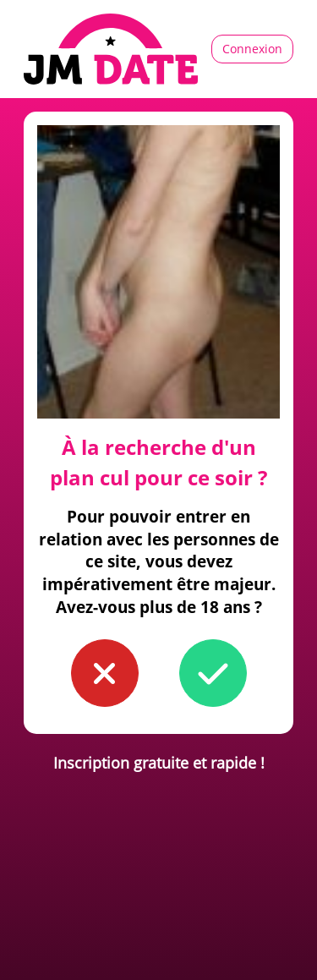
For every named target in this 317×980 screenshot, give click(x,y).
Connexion (252, 49)
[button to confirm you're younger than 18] (105, 673)
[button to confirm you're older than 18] (213, 673)
